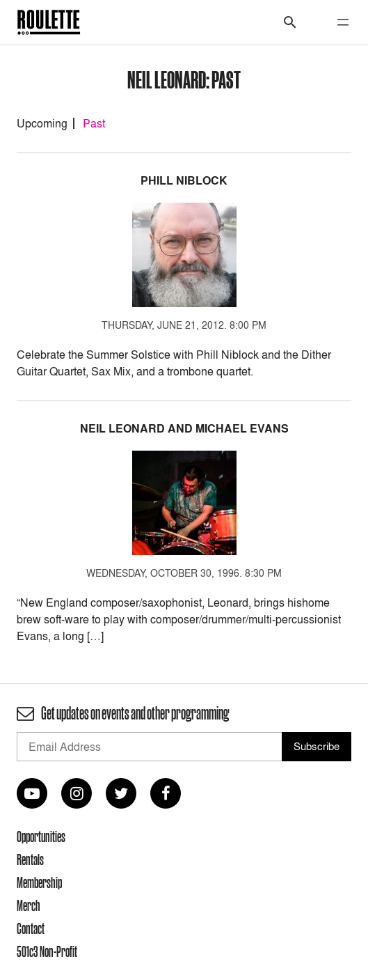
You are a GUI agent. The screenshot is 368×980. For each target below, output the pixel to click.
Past (94, 123)
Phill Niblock (184, 181)
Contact (31, 928)
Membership (39, 882)
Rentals (30, 860)
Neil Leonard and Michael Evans (184, 429)
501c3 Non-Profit (47, 951)
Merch (29, 905)
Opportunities (41, 837)
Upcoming (42, 123)
